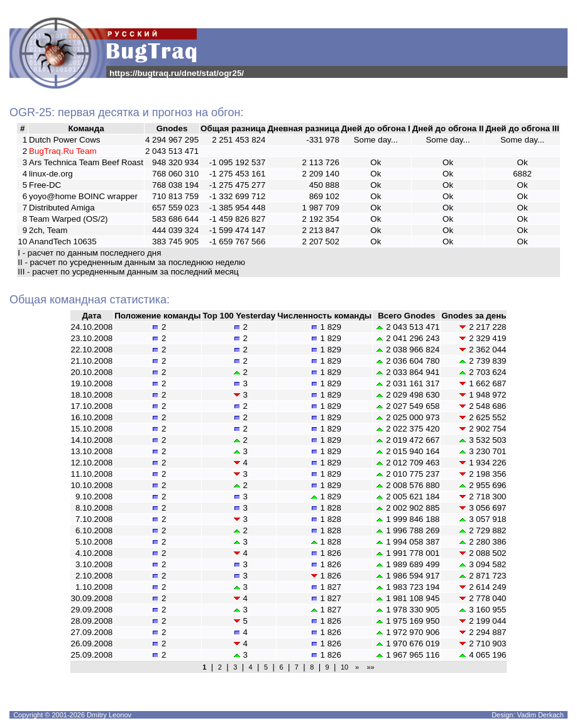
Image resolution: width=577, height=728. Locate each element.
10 (344, 667)
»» (368, 667)
